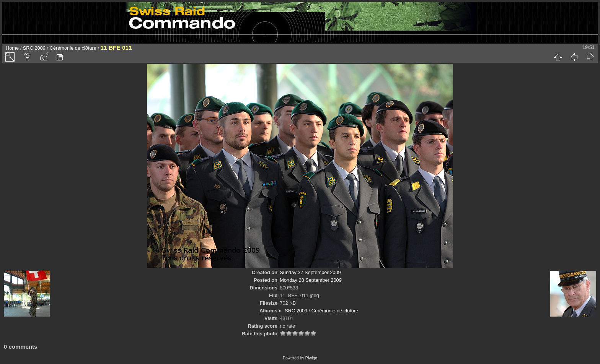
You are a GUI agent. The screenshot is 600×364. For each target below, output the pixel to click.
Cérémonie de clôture (73, 48)
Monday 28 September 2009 (311, 280)
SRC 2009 (34, 48)
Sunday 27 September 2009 (310, 272)
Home (12, 48)
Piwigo (311, 358)
